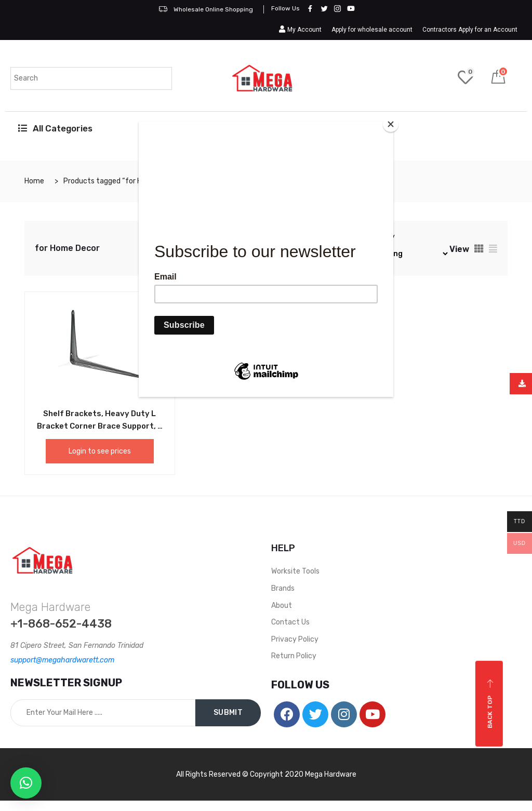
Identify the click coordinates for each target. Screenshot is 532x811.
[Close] (391, 124)
